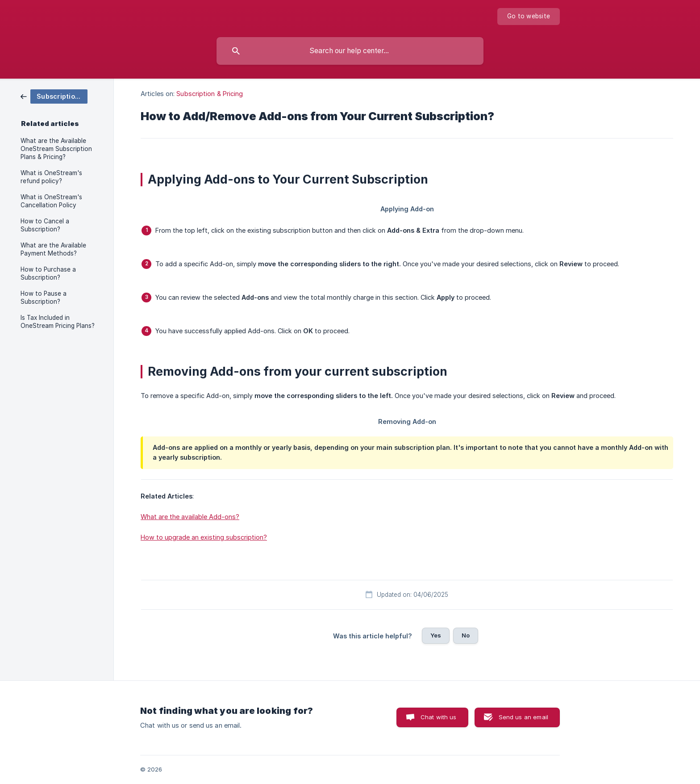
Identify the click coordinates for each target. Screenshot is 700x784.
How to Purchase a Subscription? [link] (48, 273)
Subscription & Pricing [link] (210, 94)
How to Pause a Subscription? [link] (44, 298)
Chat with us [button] (439, 717)
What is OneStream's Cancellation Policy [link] (51, 201)
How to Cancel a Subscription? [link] (45, 225)
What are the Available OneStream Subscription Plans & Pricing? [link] (56, 149)
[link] (54, 96)
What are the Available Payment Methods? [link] (53, 249)
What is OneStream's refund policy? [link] (51, 177)
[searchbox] (350, 51)
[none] (529, 17)
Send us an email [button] (523, 717)
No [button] (466, 635)
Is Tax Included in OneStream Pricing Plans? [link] (58, 322)
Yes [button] (436, 635)
